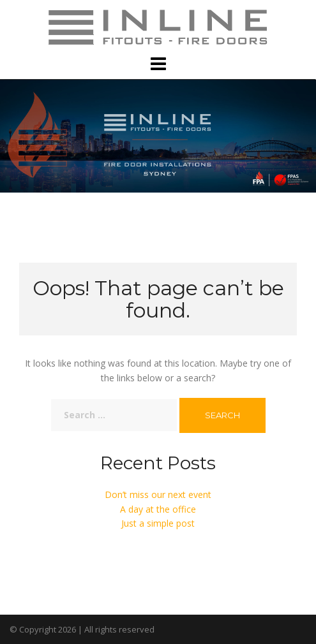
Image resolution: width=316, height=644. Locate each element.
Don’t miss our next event (158, 494)
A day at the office (158, 509)
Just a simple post (158, 523)
